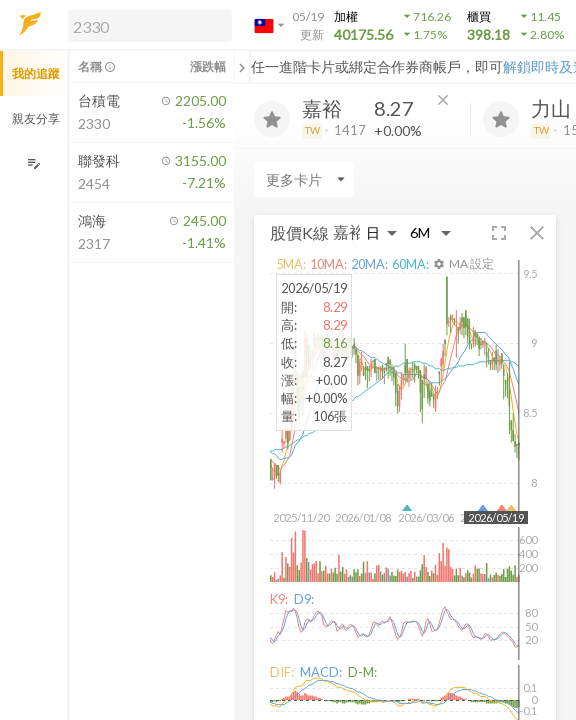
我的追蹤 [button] (36, 73)
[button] (146, 25)
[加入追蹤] (272, 119)
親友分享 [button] (36, 118)
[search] (150, 26)
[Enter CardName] (304, 179)
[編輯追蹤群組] (33, 163)
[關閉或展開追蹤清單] (242, 67)
